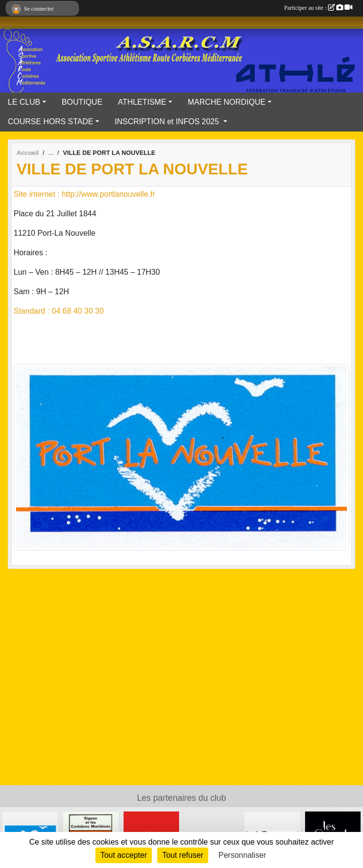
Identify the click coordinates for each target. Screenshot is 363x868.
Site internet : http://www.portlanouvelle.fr (84, 194)
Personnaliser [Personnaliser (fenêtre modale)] (242, 855)
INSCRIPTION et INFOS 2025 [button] (168, 122)
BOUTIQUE (82, 102)
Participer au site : (318, 8)
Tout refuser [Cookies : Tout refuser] (182, 855)
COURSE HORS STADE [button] (51, 122)
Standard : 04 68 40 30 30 (59, 311)
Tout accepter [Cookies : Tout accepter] (124, 855)
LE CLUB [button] (24, 102)
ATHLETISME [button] (142, 102)
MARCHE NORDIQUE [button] (227, 102)
